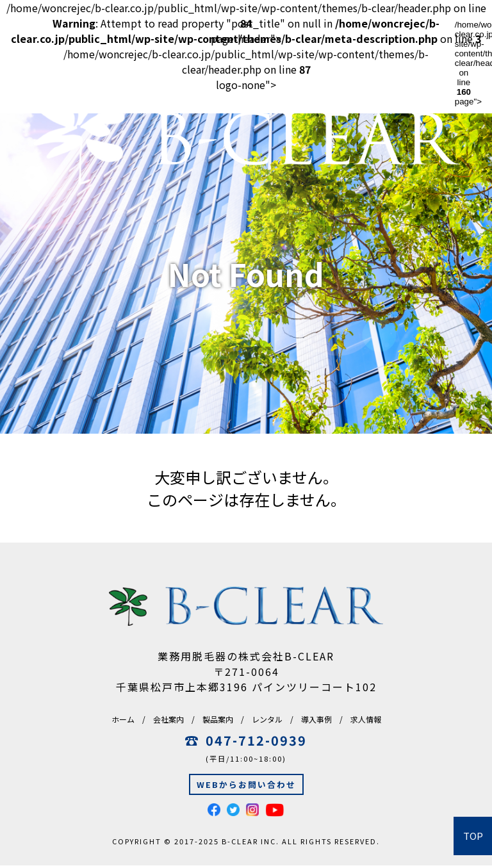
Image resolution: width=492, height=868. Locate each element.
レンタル (267, 719)
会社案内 (168, 719)
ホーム (123, 719)
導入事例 (316, 719)
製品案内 (218, 719)
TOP (473, 836)
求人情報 (366, 719)
